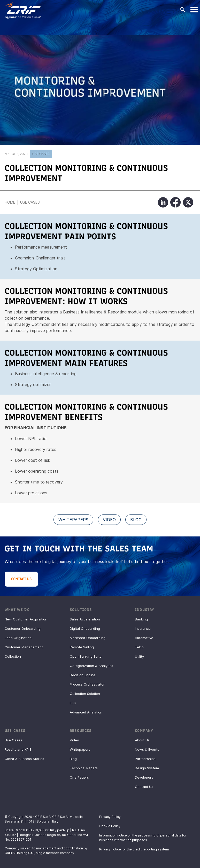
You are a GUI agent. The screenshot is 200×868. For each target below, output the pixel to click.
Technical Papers (84, 768)
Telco (139, 647)
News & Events (147, 749)
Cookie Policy (110, 826)
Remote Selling (82, 647)
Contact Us (144, 787)
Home (10, 202)
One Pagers (79, 777)
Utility (139, 656)
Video (74, 740)
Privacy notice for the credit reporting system (134, 849)
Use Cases (41, 154)
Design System (147, 768)
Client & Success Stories (24, 759)
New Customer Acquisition (26, 619)
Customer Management (24, 647)
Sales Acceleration (85, 619)
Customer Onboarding (23, 628)
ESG (73, 703)
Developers (144, 777)
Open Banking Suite (86, 656)
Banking (141, 619)
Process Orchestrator (87, 684)
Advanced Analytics (86, 712)
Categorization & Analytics (91, 666)
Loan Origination (18, 638)
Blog (73, 759)
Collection (13, 656)
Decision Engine (83, 675)
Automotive (144, 638)
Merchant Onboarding (88, 638)
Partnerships (145, 759)
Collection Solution (85, 694)
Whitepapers (80, 749)
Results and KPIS (18, 749)
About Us (142, 740)
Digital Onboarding (85, 628)
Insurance (143, 628)
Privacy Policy (110, 817)
